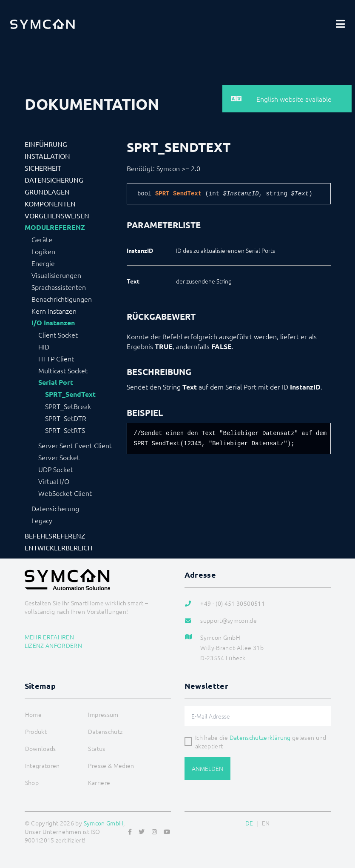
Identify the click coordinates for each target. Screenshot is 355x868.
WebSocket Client (65, 493)
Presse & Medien (111, 765)
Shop (32, 782)
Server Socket (59, 457)
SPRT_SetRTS (65, 430)
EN (266, 823)
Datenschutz (105, 731)
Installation (47, 156)
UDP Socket (56, 469)
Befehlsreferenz (55, 536)
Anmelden (207, 768)
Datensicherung (54, 180)
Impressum (103, 714)
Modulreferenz (55, 227)
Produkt (36, 731)
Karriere (99, 782)
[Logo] (43, 24)
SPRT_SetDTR (66, 418)
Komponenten (50, 203)
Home (33, 714)
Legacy (42, 520)
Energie (43, 263)
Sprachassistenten (59, 287)
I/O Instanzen (53, 323)
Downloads (41, 748)
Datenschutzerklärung (260, 737)
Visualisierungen (56, 275)
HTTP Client (56, 358)
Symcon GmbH (104, 823)
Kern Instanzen (54, 311)
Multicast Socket (63, 370)
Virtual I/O (54, 481)
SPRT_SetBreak (68, 406)
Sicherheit (43, 168)
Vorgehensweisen (57, 215)
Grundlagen (47, 192)
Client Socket (58, 335)
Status (97, 748)
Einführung (46, 144)
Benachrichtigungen (62, 299)
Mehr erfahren (50, 637)
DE (249, 823)
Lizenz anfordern (54, 645)
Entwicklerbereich (58, 547)
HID (44, 347)
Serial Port (56, 382)
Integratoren (43, 765)
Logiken (43, 251)
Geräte (42, 239)
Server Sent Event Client (75, 445)
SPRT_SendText (70, 394)
